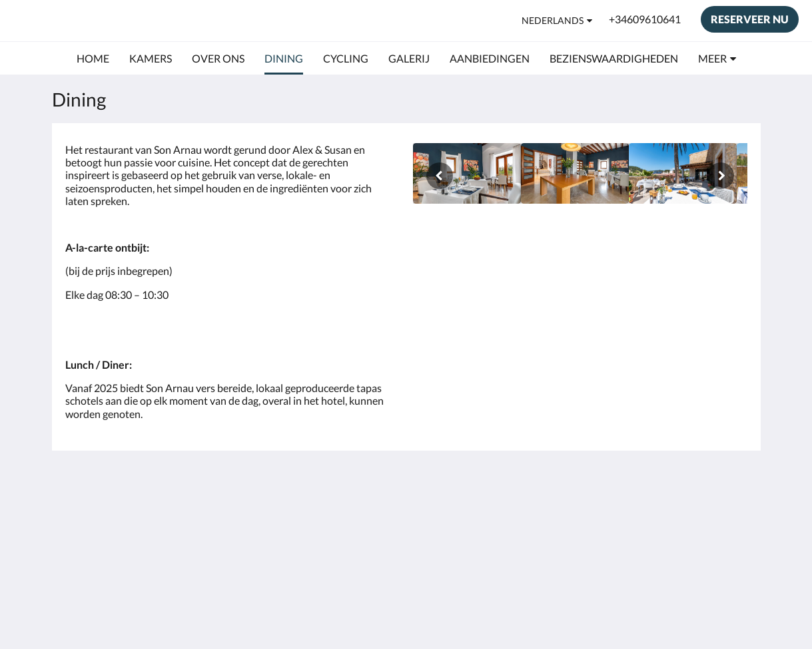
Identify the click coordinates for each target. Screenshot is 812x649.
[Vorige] (440, 176)
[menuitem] (93, 59)
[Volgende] (721, 176)
